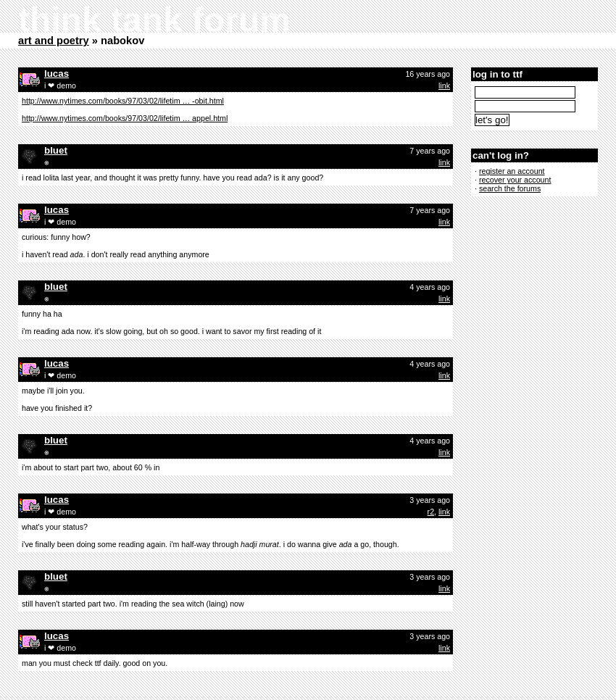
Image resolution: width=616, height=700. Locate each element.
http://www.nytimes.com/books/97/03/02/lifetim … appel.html (125, 118)
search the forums (510, 188)
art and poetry (54, 41)
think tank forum (154, 20)
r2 (431, 512)
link (444, 86)
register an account (512, 171)
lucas (57, 74)
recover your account (515, 180)
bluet (56, 150)
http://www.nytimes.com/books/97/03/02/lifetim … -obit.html (123, 101)
